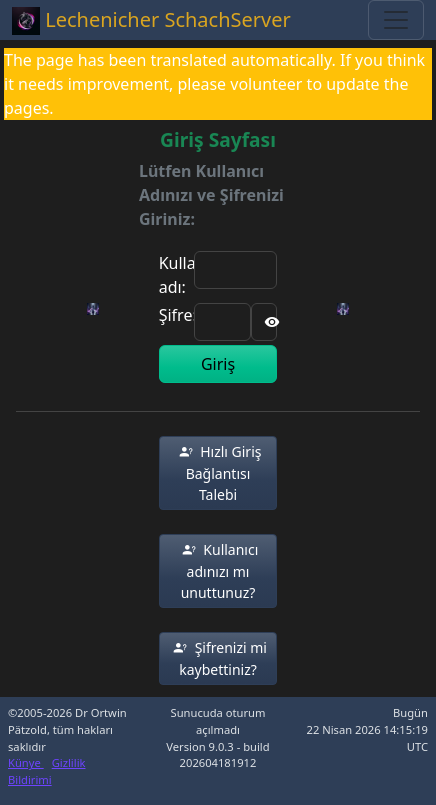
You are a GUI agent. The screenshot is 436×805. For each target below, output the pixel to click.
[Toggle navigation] (396, 20)
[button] (218, 473)
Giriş (218, 364)
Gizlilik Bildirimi (47, 771)
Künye (26, 762)
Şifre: (178, 315)
